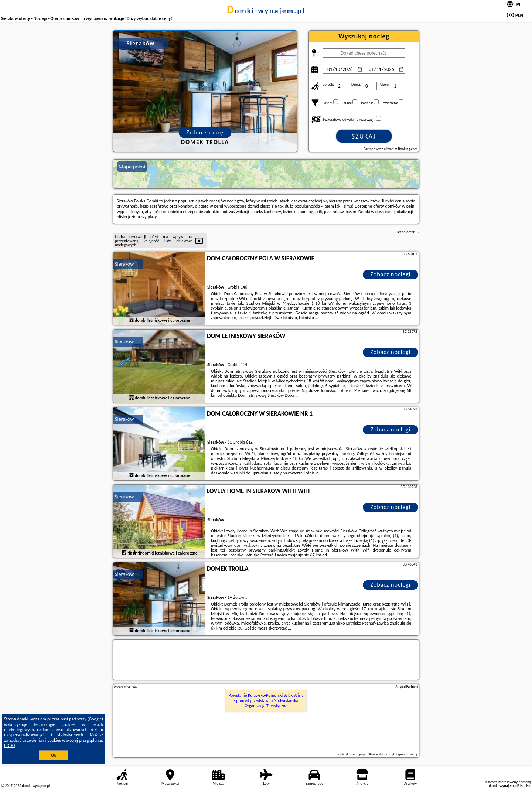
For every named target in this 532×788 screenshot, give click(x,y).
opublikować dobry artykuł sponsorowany (389, 754)
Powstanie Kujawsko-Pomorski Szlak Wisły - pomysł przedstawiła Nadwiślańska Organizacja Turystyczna (266, 701)
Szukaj (364, 136)
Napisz (525, 786)
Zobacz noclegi (391, 274)
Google (96, 719)
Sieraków (124, 264)
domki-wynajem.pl (266, 11)
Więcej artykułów (126, 687)
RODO (10, 746)
